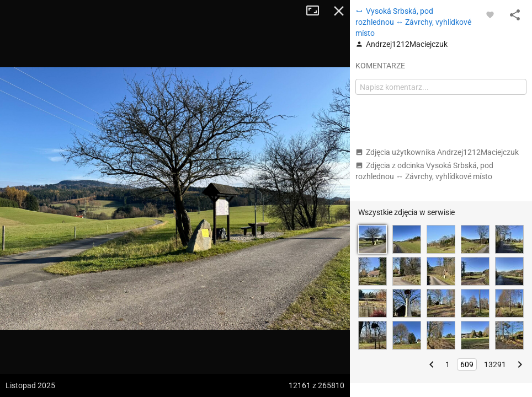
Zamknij (339, 11)
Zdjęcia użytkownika (437, 152)
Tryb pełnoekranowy (317, 11)
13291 (495, 364)
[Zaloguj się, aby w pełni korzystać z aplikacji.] (490, 14)
